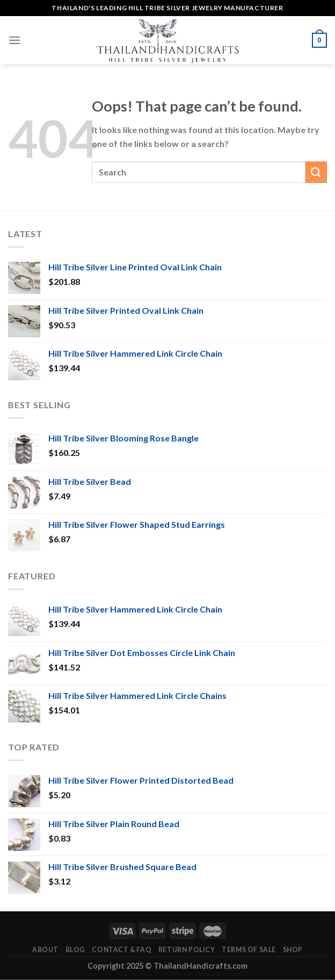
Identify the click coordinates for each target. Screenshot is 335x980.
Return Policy (187, 950)
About (45, 950)
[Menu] (14, 40)
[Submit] (316, 172)
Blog (75, 950)
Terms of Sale (249, 950)
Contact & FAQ (122, 950)
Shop (293, 950)
